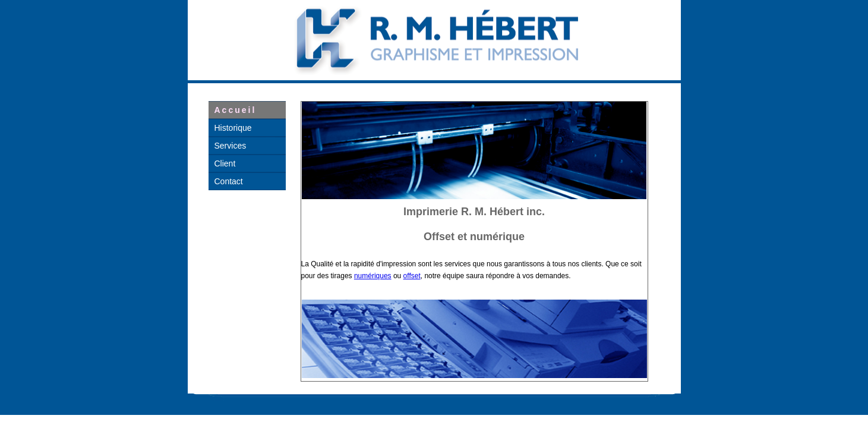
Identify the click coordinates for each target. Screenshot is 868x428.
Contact (229, 181)
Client (225, 163)
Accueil (236, 110)
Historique (233, 128)
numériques (373, 276)
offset (412, 276)
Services (231, 146)
